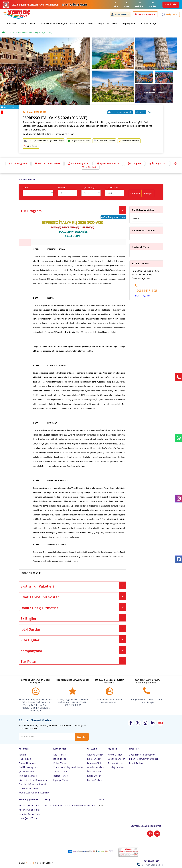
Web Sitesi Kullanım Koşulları (34, 793)
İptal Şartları (159, 163)
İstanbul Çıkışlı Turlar (30, 814)
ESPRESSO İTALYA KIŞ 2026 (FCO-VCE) (35, 32)
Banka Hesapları (27, 763)
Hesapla (149, 194)
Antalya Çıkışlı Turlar (30, 810)
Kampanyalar (131, 24)
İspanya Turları (61, 780)
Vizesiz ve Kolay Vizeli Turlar (68, 767)
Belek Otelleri (94, 759)
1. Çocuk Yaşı (88, 188)
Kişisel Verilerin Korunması (33, 780)
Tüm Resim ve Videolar (12, 107)
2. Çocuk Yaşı (112, 188)
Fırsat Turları (136, 763)
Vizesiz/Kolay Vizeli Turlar (106, 24)
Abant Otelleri (115, 755)
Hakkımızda (25, 759)
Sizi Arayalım (143, 295)
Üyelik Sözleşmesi (28, 788)
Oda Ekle (135, 194)
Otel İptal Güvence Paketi (32, 784)
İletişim (23, 755)
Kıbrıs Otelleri (94, 776)
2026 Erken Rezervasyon (57, 24)
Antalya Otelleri (95, 755)
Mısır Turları (60, 755)
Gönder (82, 737)
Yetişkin (62, 188)
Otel (37, 24)
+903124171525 (146, 290)
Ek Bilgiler (135, 163)
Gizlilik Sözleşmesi (28, 767)
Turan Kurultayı (150, 24)
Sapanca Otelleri (117, 759)
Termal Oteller (116, 763)
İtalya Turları (60, 759)
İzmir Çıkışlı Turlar (28, 818)
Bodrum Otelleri (96, 763)
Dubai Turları (60, 763)
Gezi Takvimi (80, 24)
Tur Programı (17, 163)
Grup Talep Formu (145, 14)
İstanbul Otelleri (96, 767)
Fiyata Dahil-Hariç (109, 163)
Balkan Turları (61, 776)
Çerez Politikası (27, 771)
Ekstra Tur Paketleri (47, 163)
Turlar (11, 32)
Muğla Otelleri (95, 780)
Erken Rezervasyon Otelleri (143, 759)
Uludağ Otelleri (116, 767)
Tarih (25, 188)
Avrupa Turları (61, 771)
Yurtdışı (16, 24)
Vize (101, 806)
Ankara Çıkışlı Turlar (29, 805)
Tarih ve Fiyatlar (78, 163)
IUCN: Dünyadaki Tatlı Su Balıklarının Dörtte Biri (70, 805)
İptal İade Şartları (28, 776)
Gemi (27, 24)
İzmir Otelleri (94, 771)
